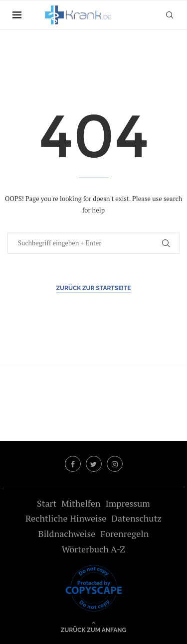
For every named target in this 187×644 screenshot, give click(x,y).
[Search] (170, 15)
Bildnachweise (67, 534)
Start (47, 503)
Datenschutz (136, 518)
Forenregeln (124, 534)
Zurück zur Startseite (94, 288)
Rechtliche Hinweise (66, 518)
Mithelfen (81, 503)
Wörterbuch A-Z (94, 549)
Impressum (127, 503)
